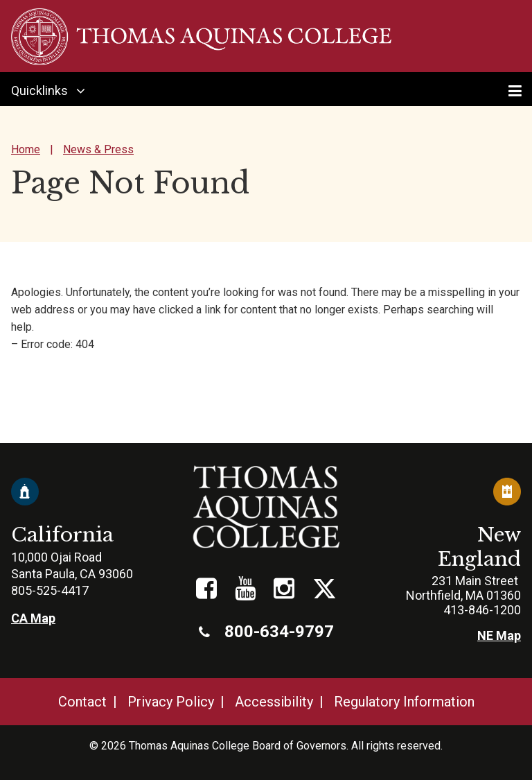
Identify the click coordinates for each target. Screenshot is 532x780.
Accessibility (274, 702)
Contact (82, 702)
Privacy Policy (171, 702)
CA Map (33, 618)
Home (26, 149)
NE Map (499, 635)
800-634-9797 (266, 632)
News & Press (98, 149)
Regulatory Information (404, 702)
